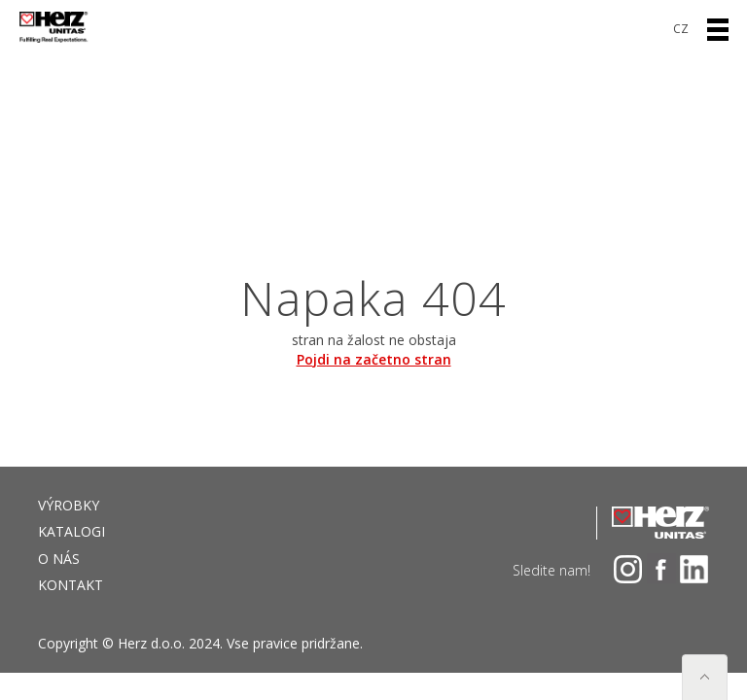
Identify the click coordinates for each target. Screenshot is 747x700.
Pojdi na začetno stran (374, 359)
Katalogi (71, 531)
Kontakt (71, 585)
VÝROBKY (69, 505)
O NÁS (59, 559)
